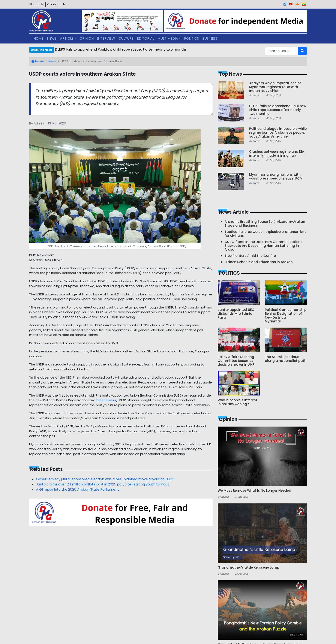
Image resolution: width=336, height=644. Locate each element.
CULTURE (126, 38)
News (52, 61)
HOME (38, 38)
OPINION (87, 38)
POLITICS (191, 38)
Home (37, 61)
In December (106, 400)
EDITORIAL (145, 38)
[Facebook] (285, 4)
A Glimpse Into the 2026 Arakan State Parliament (77, 489)
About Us (36, 4)
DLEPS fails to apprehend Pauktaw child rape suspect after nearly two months (121, 49)
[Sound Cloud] (297, 4)
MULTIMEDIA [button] (168, 38)
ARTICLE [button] (67, 38)
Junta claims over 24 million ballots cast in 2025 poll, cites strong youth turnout (102, 484)
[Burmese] (304, 4)
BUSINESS (210, 38)
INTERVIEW (106, 38)
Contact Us (56, 4)
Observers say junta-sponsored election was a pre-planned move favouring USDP (105, 479)
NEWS (52, 38)
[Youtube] (291, 4)
